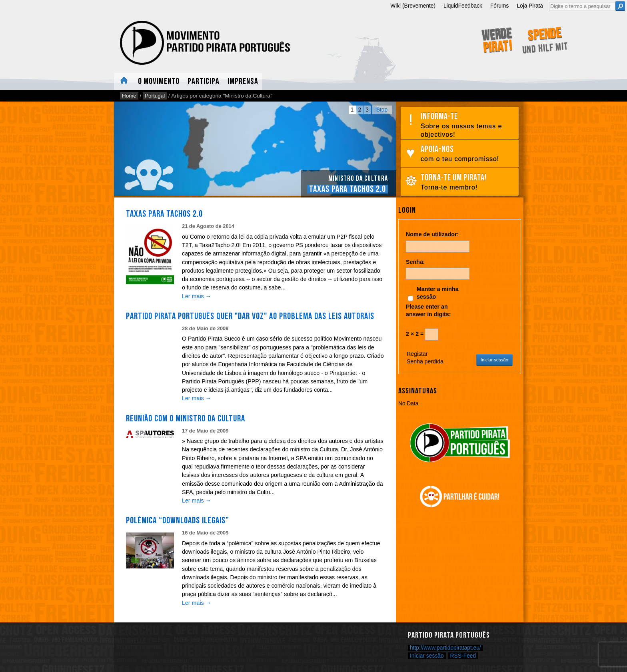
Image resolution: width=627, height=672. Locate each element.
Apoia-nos (468, 154)
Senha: (415, 262)
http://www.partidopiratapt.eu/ (445, 648)
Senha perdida (425, 361)
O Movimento (159, 81)
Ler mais (197, 296)
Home (124, 81)
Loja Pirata (530, 6)
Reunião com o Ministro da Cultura (186, 419)
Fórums (500, 6)
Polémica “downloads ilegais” (178, 520)
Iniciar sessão (494, 360)
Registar (417, 354)
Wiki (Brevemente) (413, 6)
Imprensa (243, 81)
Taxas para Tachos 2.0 (347, 189)
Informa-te (468, 125)
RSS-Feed (463, 656)
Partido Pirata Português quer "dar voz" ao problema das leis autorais (250, 316)
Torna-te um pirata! (468, 182)
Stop (382, 110)
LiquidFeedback (463, 6)
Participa (204, 81)
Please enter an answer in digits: (428, 310)
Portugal (155, 96)
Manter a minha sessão (438, 293)
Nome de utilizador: (432, 234)
